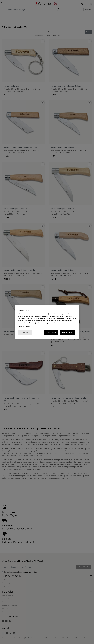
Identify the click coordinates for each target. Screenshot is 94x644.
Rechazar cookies (67, 333)
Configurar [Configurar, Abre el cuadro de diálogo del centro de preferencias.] (25, 333)
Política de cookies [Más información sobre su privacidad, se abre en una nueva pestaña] (24, 326)
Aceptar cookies (51, 333)
